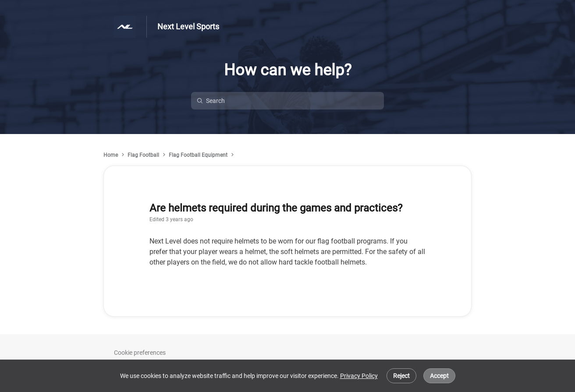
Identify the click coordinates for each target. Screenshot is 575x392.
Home (111, 155)
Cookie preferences (140, 353)
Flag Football (143, 155)
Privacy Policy (359, 376)
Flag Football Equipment (198, 155)
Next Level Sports (188, 26)
